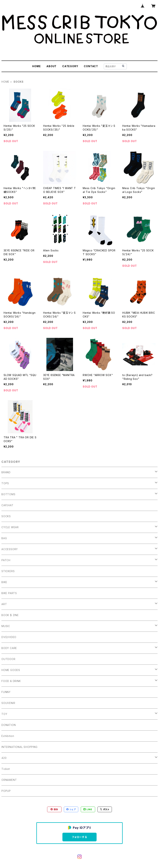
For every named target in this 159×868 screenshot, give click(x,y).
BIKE (4, 582)
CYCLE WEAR (10, 527)
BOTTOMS (8, 494)
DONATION (9, 725)
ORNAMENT (9, 780)
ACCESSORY (10, 549)
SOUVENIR (8, 703)
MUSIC (6, 626)
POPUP (6, 791)
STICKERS (8, 571)
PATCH (6, 560)
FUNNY (6, 692)
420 (4, 758)
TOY (4, 714)
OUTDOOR (8, 659)
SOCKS (6, 516)
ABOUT (51, 66)
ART (4, 604)
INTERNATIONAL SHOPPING (20, 747)
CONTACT (91, 66)
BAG (4, 538)
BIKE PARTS (9, 593)
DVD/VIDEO (9, 637)
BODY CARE (9, 648)
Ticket (6, 769)
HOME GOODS (11, 670)
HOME (36, 66)
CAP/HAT (7, 505)
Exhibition (8, 736)
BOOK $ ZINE (10, 615)
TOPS (5, 483)
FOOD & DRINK (11, 681)
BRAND (6, 472)
